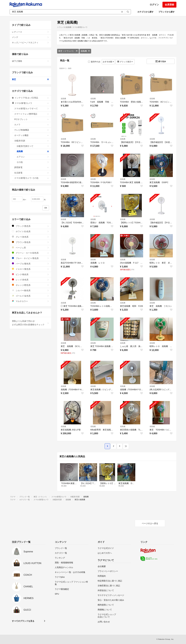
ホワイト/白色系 (30, 231)
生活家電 (32, 173)
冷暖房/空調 (32, 141)
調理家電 (32, 167)
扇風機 (85, 51)
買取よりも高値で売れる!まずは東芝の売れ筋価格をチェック (30, 323)
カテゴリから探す (145, 12)
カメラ (32, 125)
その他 (33, 162)
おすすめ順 (108, 62)
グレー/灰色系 (30, 237)
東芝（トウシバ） (68, 51)
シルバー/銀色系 (30, 290)
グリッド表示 (125, 62)
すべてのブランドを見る (23, 621)
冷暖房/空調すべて (33, 146)
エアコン (33, 157)
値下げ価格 (30, 61)
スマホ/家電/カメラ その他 (32, 178)
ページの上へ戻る (150, 523)
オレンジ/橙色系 (30, 285)
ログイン (154, 5)
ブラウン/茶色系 (30, 242)
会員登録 (169, 5)
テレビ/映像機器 (32, 130)
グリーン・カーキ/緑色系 (30, 253)
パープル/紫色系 (30, 264)
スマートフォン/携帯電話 (32, 114)
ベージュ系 (30, 248)
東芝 (30, 79)
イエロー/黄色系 (30, 269)
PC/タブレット (32, 119)
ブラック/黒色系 (30, 226)
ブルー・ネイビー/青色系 (30, 258)
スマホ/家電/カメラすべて (32, 109)
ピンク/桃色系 (30, 274)
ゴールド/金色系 (30, 296)
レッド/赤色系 (30, 280)
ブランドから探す (167, 12)
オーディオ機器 (32, 135)
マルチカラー (30, 301)
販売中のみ (94, 62)
